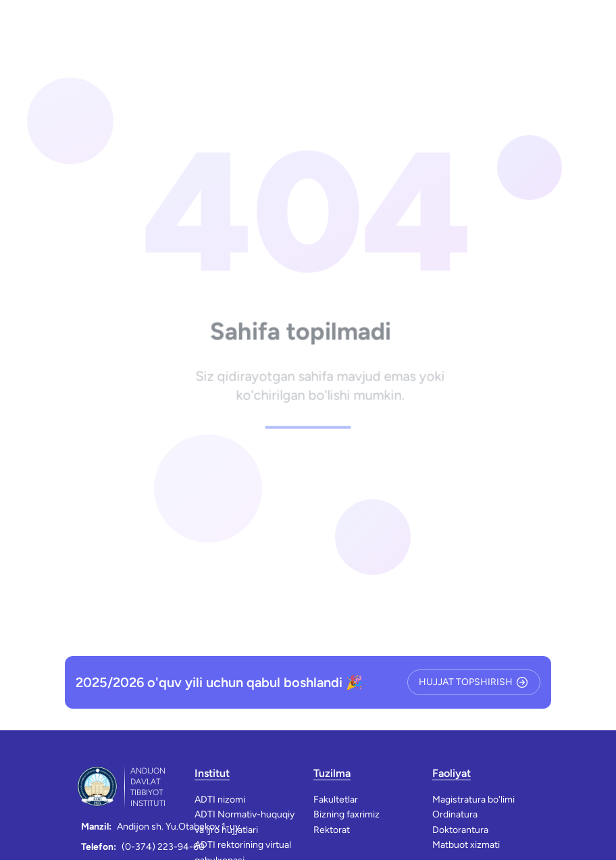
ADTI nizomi (220, 800)
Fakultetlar (336, 800)
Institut (212, 773)
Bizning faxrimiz (346, 814)
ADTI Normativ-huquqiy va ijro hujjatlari (245, 822)
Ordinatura (455, 814)
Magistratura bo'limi (473, 800)
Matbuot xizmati (466, 845)
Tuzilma (332, 773)
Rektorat (332, 830)
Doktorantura (460, 830)
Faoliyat (452, 773)
